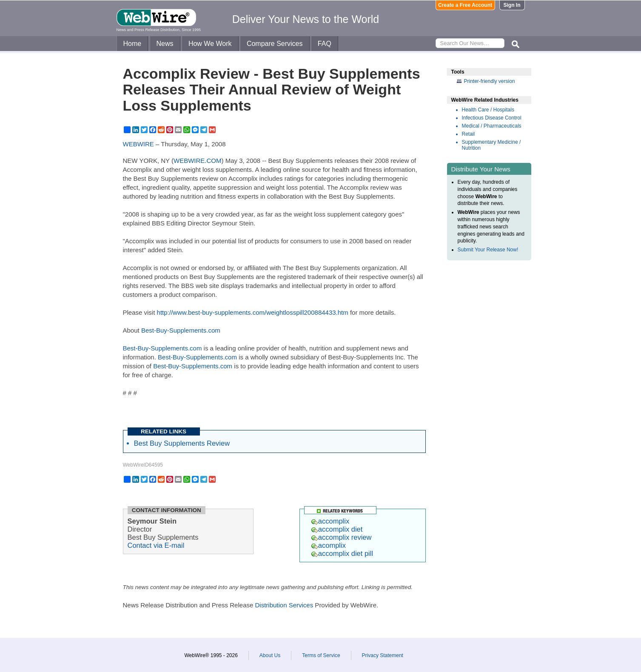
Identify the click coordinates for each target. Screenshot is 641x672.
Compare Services (275, 44)
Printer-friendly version (490, 81)
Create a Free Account (465, 5)
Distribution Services (284, 605)
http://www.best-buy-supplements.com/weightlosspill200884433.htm (253, 312)
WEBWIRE (138, 144)
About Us (270, 655)
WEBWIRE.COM (198, 161)
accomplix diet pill (342, 553)
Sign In (512, 5)
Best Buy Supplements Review (182, 443)
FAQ (325, 44)
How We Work (210, 44)
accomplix (330, 521)
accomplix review (342, 537)
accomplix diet (337, 529)
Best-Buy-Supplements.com (181, 330)
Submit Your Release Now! (488, 250)
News (165, 44)
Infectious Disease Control (492, 118)
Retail (469, 134)
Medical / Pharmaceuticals (492, 126)
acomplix (329, 545)
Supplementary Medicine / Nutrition (491, 145)
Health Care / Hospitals (488, 110)
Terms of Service (321, 655)
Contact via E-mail (156, 545)
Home (132, 44)
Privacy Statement (383, 655)
